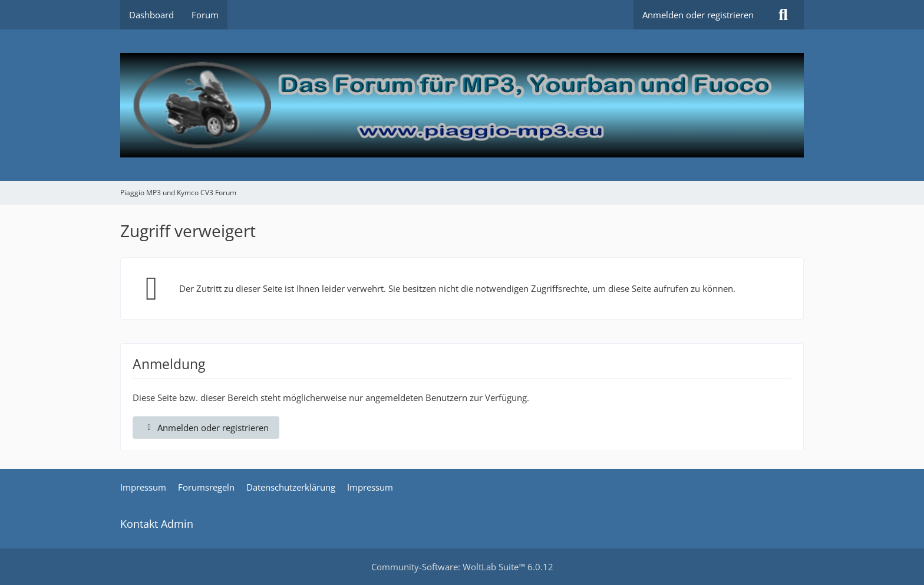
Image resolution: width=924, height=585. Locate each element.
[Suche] (783, 15)
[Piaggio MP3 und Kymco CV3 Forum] (462, 105)
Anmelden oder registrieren (698, 15)
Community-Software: (462, 567)
